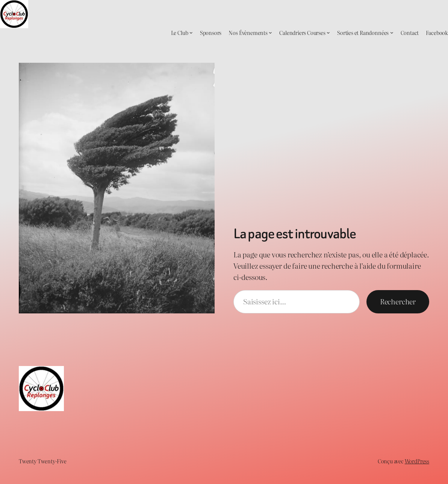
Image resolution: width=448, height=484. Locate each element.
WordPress (417, 461)
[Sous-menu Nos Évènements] (270, 33)
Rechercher (398, 301)
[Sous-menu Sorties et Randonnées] (392, 33)
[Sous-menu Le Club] (191, 33)
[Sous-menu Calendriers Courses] (328, 33)
